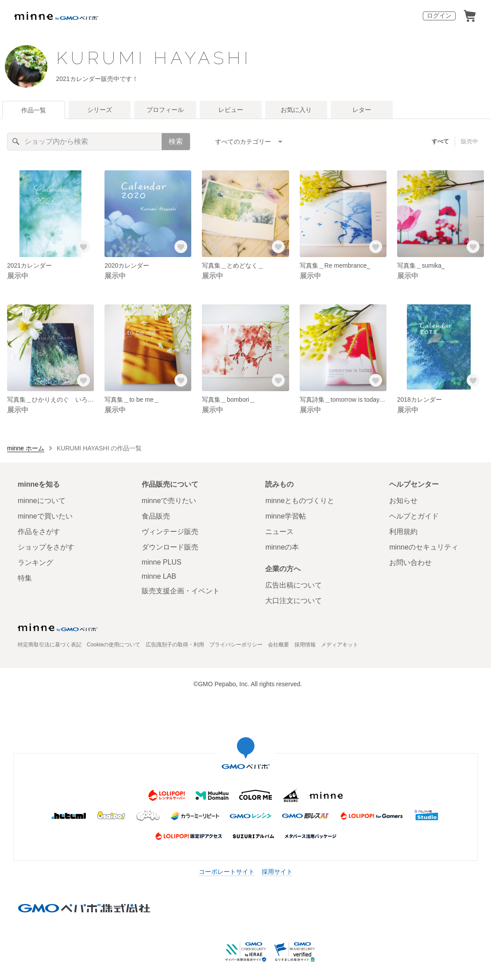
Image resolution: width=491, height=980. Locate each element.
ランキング (35, 563)
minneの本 (282, 547)
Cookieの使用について (114, 645)
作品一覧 (34, 110)
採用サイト (277, 872)
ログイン (439, 15)
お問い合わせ (410, 563)
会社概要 (278, 645)
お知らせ (403, 501)
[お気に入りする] (83, 246)
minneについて (42, 501)
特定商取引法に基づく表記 (50, 645)
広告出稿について (294, 585)
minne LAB (159, 576)
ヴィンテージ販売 (170, 532)
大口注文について (294, 601)
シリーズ (100, 110)
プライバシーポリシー (236, 645)
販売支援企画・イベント (181, 591)
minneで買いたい (45, 516)
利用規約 (403, 532)
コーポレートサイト (227, 872)
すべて (440, 141)
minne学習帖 (286, 516)
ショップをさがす (46, 547)
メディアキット (340, 645)
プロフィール (165, 110)
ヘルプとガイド (414, 516)
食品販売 (156, 516)
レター (362, 110)
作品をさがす (39, 532)
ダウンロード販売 (170, 547)
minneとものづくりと (300, 501)
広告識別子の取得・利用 (175, 645)
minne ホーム (26, 448)
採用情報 (305, 645)
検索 (176, 141)
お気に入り (296, 110)
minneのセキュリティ (424, 547)
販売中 (470, 141)
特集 (25, 578)
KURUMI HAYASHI (154, 58)
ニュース (279, 532)
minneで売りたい (169, 501)
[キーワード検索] (85, 142)
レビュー (231, 110)
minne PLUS (162, 562)
